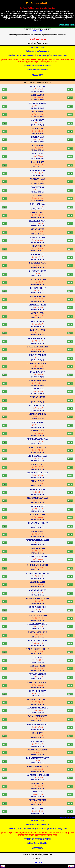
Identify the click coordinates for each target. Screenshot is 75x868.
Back (3, 866)
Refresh (71, 866)
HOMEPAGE (38, 862)
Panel (70, 90)
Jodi (4, 90)
